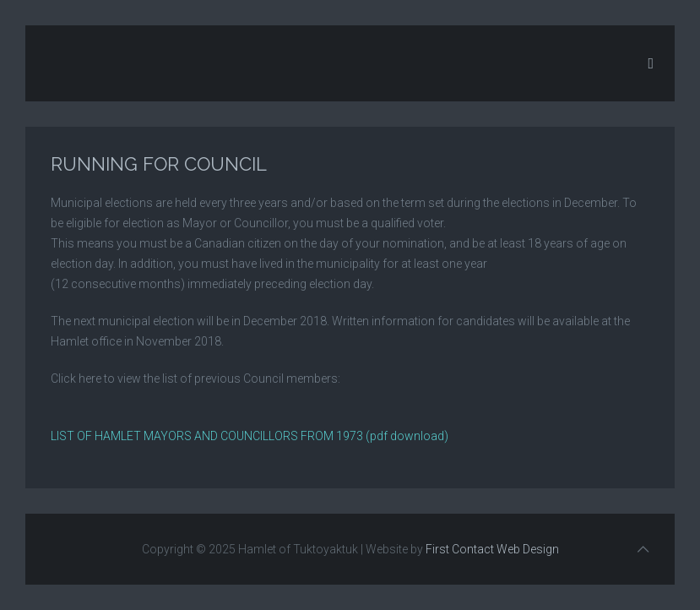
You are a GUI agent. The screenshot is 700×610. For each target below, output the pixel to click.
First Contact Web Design (492, 549)
